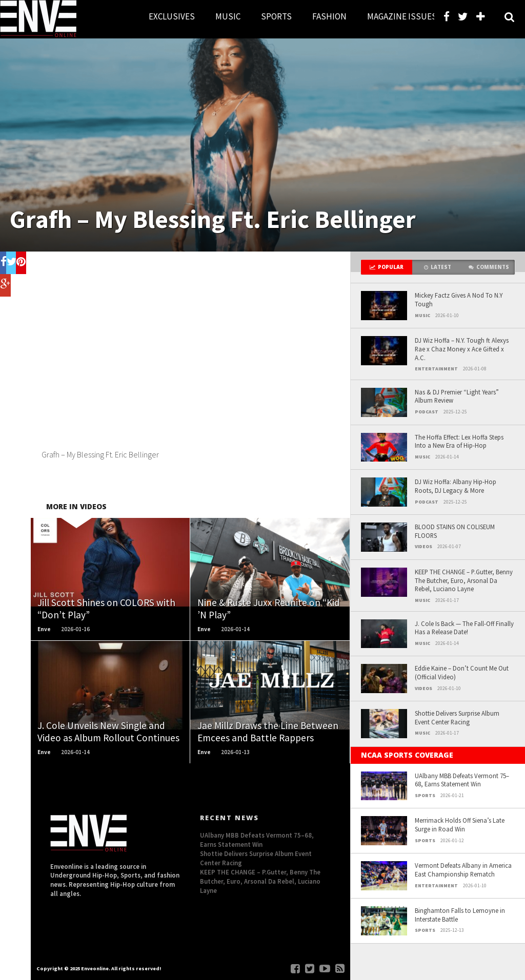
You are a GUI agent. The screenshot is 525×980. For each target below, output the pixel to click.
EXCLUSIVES (172, 16)
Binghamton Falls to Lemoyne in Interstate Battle (460, 915)
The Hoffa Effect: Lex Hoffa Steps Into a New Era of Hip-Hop (459, 441)
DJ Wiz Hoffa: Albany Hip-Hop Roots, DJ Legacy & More (456, 486)
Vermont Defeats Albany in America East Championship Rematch (463, 870)
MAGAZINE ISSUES (402, 16)
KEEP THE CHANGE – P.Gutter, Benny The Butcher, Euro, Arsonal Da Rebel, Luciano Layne (464, 580)
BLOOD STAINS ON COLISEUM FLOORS (455, 531)
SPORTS (276, 16)
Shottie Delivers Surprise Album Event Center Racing (457, 717)
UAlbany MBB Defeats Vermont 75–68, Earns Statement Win (462, 780)
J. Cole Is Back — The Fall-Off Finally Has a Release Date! (464, 628)
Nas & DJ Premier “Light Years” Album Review (457, 396)
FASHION (329, 16)
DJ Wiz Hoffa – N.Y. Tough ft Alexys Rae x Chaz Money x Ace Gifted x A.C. (462, 349)
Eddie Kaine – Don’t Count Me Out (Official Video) (462, 672)
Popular (387, 267)
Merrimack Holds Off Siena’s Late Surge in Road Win (460, 825)
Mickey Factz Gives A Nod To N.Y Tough (459, 299)
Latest (438, 267)
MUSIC (228, 16)
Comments (489, 267)
